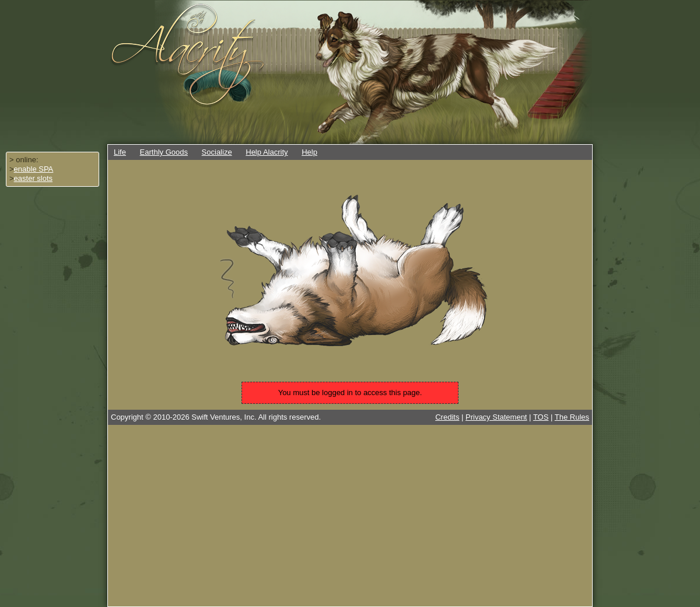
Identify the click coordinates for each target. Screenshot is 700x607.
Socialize (217, 152)
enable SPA (34, 169)
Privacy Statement (496, 417)
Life (120, 152)
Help (309, 152)
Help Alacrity (267, 152)
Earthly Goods (164, 152)
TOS (541, 417)
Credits (447, 417)
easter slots (33, 178)
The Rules (572, 417)
